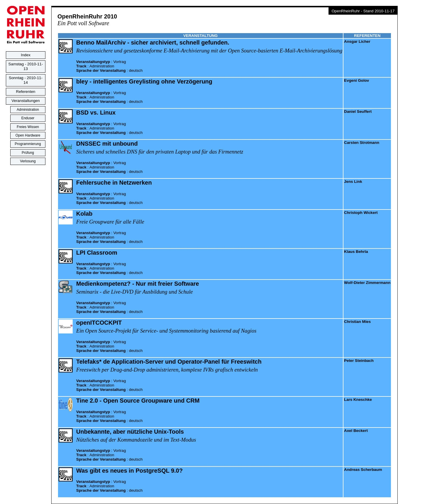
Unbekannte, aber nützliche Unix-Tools (130, 432)
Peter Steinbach (359, 361)
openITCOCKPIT (99, 323)
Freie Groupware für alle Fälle (110, 222)
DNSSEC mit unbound (107, 144)
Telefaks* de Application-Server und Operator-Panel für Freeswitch (169, 362)
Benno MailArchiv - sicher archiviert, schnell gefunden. (153, 42)
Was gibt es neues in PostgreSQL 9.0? (129, 471)
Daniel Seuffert (358, 111)
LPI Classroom (97, 253)
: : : (109, 66)
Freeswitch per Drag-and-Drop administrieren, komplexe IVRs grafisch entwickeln (167, 370)
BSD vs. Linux (96, 113)
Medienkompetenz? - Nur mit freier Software (138, 284)
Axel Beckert (356, 431)
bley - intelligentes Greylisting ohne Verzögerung (144, 81)
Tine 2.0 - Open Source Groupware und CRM (138, 401)
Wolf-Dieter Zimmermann (367, 283)
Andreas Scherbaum (363, 470)
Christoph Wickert (361, 213)
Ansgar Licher (357, 41)
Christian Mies (357, 322)
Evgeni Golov (357, 80)
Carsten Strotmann (362, 143)
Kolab (84, 214)
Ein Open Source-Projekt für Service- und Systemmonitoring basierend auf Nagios (166, 331)
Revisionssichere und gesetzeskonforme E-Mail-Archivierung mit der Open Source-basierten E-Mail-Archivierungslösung (209, 51)
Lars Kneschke (358, 400)
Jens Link (353, 182)
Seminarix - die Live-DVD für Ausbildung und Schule (135, 292)
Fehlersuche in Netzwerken (114, 183)
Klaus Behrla (356, 252)
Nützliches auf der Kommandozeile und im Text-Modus (136, 440)
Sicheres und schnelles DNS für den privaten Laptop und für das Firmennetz (160, 152)
